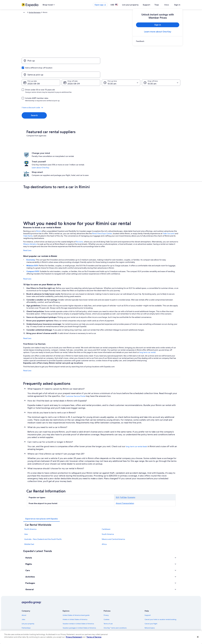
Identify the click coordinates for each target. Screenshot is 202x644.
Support (151, 5)
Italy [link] (45, 13)
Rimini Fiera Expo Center (102, 210)
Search (34, 103)
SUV (118, 474)
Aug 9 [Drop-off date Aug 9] (70, 71)
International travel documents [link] (156, 613)
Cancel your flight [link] (151, 600)
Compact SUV (33, 248)
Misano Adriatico (30, 221)
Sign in (177, 5)
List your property (135, 5)
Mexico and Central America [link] (113, 516)
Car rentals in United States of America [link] (76, 613)
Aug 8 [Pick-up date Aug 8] (30, 71)
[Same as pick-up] (141, 62)
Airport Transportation (125, 480)
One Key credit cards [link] (70, 626)
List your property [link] (28, 600)
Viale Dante (28, 213)
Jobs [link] (23, 596)
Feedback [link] (25, 626)
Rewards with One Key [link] (71, 621)
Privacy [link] (106, 592)
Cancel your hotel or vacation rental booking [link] (160, 596)
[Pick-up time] (121, 70)
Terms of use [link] (108, 600)
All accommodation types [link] (72, 617)
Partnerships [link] (26, 605)
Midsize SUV (32, 242)
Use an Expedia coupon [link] (153, 609)
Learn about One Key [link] (95, 153)
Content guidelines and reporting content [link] (119, 621)
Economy (31, 236)
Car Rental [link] (37, 13)
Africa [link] (104, 521)
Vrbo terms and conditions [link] (113, 609)
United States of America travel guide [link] (76, 592)
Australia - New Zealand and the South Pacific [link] (43, 516)
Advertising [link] (26, 617)
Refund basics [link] (150, 605)
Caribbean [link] (106, 506)
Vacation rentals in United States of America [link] (78, 600)
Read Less (27, 227)
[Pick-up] (61, 62)
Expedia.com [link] (26, 13)
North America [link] (30, 506)
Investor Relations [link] (28, 613)
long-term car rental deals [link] (136, 423)
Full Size (123, 474)
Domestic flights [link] (68, 609)
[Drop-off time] (161, 70)
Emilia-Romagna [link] (54, 13)
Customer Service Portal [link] (75, 373)
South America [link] (108, 511)
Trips (161, 5)
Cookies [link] (106, 596)
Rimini (39, 208)
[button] (101, 95)
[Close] (198, 637)
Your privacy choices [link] (111, 617)
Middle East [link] (29, 521)
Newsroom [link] (26, 609)
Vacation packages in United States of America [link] (79, 605)
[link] (158, 41)
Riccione (79, 218)
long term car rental (147, 329)
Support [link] (148, 592)
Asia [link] (26, 511)
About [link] (24, 592)
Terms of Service (94, 637)
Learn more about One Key (158, 32)
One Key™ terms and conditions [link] (115, 605)
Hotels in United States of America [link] (75, 596)
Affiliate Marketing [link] (28, 621)
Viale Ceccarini (169, 210)
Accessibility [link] (108, 613)
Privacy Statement (74, 637)
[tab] (42, 495)
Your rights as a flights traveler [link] (155, 617)
